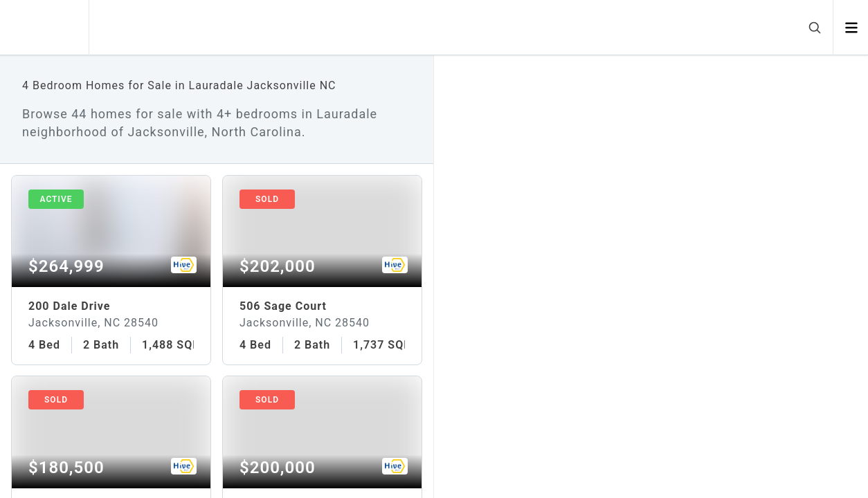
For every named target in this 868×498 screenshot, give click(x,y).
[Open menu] (851, 28)
